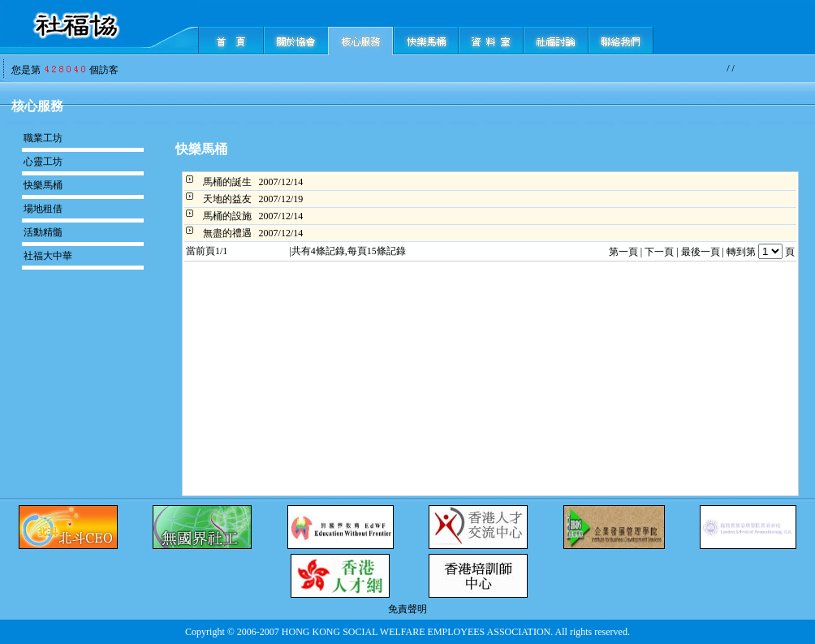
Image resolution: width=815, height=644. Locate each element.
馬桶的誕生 (227, 182)
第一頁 (623, 252)
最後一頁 (701, 252)
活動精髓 (43, 232)
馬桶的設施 (227, 216)
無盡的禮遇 (227, 233)
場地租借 (43, 209)
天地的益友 (227, 199)
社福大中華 (48, 256)
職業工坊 (43, 138)
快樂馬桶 (43, 185)
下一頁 (659, 252)
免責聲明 (407, 609)
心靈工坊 (43, 162)
